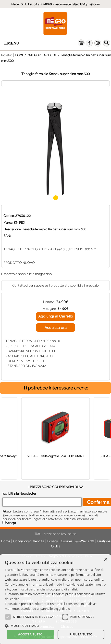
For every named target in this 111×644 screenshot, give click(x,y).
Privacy (7, 511)
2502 (85, 541)
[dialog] (55, 599)
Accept (11, 523)
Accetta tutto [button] (30, 634)
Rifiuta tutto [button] (81, 634)
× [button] (105, 560)
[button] (55, 625)
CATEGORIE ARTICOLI (42, 55)
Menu (11, 43)
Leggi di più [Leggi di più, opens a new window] (62, 609)
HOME (19, 55)
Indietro (7, 55)
